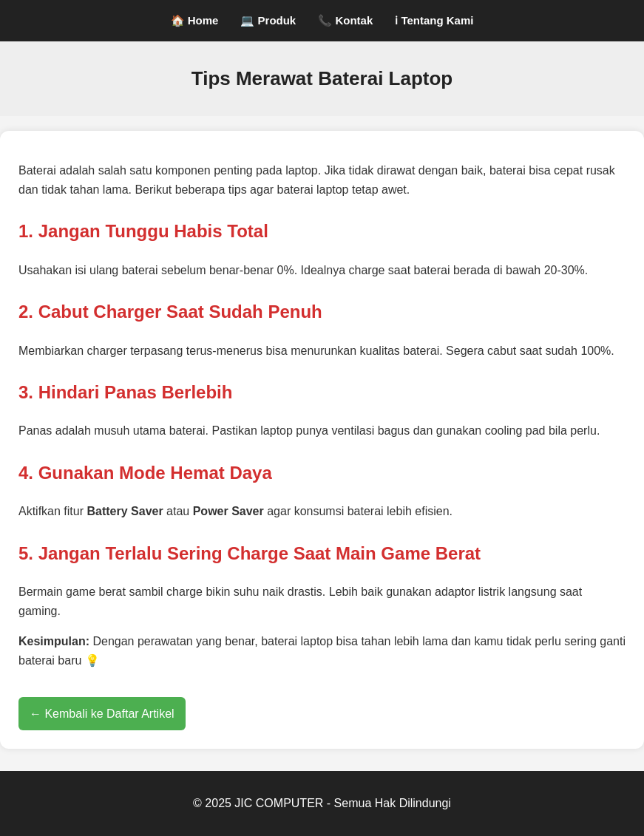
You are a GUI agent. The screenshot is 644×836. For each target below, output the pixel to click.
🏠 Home (195, 20)
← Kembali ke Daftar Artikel (102, 714)
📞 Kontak (345, 20)
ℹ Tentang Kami (434, 20)
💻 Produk (268, 20)
